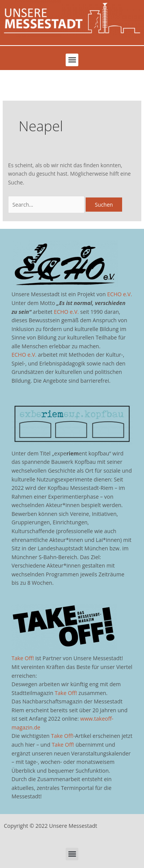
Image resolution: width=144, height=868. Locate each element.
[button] (72, 60)
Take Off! (23, 658)
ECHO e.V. (120, 294)
